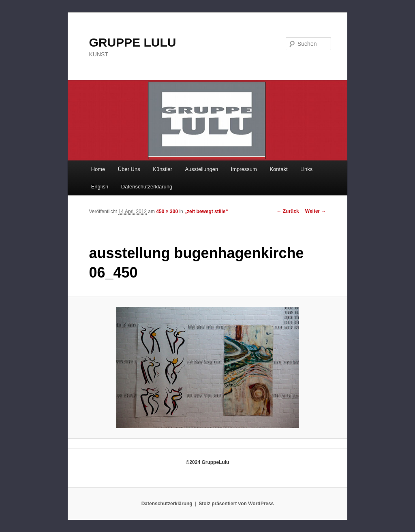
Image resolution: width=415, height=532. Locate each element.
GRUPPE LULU (132, 42)
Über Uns (129, 169)
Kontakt (278, 169)
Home (98, 169)
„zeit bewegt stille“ (206, 212)
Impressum (244, 169)
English (100, 187)
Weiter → (316, 211)
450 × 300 (167, 212)
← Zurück (288, 211)
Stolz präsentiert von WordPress (236, 504)
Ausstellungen (201, 169)
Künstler (163, 169)
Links (306, 169)
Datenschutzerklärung (147, 187)
